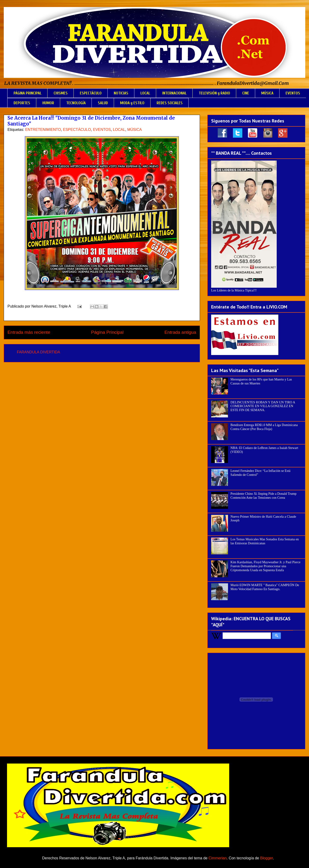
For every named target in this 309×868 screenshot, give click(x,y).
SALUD (103, 103)
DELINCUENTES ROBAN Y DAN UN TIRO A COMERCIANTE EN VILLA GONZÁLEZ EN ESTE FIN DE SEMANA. (263, 406)
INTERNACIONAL (174, 93)
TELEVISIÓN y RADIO (214, 93)
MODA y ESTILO (132, 103)
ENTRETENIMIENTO (43, 130)
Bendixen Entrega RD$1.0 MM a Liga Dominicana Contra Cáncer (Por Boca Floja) (264, 427)
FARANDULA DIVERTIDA (39, 352)
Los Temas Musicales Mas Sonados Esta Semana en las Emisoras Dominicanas (265, 541)
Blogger (266, 858)
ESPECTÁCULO (91, 93)
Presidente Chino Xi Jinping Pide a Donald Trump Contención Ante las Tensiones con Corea (264, 496)
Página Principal (107, 332)
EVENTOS (293, 93)
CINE (246, 93)
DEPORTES (22, 103)
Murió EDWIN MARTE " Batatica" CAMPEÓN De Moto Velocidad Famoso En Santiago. (265, 587)
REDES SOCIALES (170, 103)
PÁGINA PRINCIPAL (28, 93)
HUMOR (48, 103)
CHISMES (61, 93)
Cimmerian (218, 858)
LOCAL (145, 93)
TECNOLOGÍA (76, 103)
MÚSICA (267, 93)
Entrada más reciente (29, 332)
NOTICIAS (121, 93)
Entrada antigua (180, 332)
